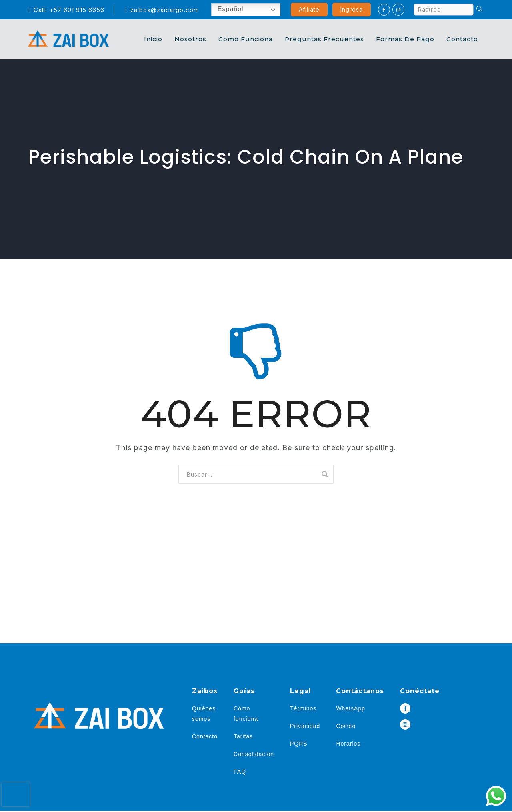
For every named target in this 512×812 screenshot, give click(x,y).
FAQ (240, 772)
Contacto (462, 39)
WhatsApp (351, 708)
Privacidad (305, 726)
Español (224, 10)
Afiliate (309, 9)
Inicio (153, 39)
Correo (346, 726)
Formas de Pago (405, 39)
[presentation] (16, 794)
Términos (303, 708)
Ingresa (352, 9)
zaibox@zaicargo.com (162, 10)
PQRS (299, 744)
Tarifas (243, 736)
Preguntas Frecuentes (324, 39)
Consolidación (254, 754)
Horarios (348, 744)
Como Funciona (246, 39)
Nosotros (190, 39)
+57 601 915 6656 (77, 10)
